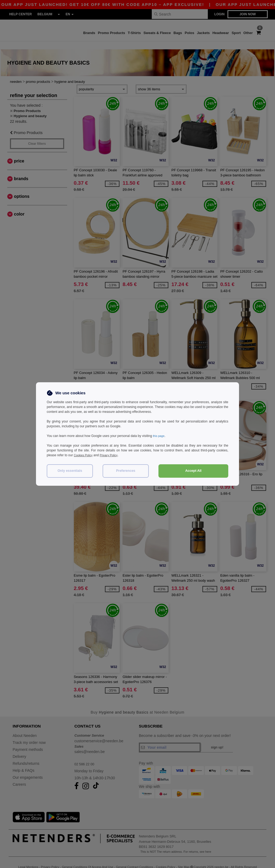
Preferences (126, 471)
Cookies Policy (84, 455)
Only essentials (70, 471)
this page (159, 436)
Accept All (193, 471)
